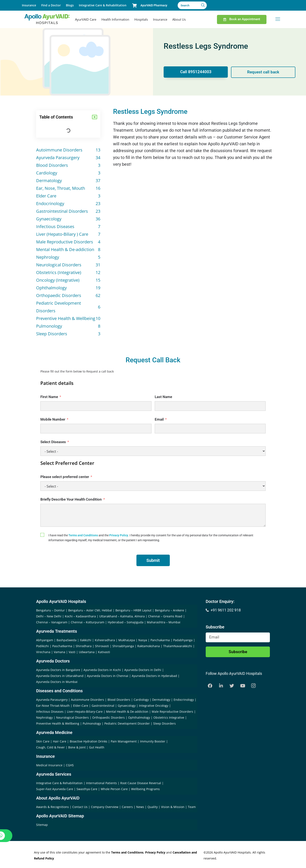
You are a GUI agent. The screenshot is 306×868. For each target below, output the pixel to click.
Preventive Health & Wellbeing (58, 723)
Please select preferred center (65, 477)
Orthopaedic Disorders (108, 717)
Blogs (70, 5)
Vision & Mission (173, 807)
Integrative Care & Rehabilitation (103, 5)
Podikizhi (42, 646)
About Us (179, 19)
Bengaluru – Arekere (169, 610)
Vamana (59, 652)
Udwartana (87, 652)
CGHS (70, 765)
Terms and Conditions (83, 535)
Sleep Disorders (164, 723)
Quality (153, 807)
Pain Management (124, 741)
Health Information (115, 19)
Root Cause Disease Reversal (141, 783)
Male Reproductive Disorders (172, 712)
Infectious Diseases (50, 712)
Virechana (43, 652)
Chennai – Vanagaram (52, 622)
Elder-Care (81, 706)
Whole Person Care (115, 789)
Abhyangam (45, 640)
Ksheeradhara (105, 640)
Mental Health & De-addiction (127, 712)
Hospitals (141, 19)
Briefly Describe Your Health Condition (71, 499)
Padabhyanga (183, 640)
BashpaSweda (67, 640)
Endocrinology (184, 700)
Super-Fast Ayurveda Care (55, 789)
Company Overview (105, 807)
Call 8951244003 (195, 72)
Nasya (143, 640)
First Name (49, 397)
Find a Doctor (51, 5)
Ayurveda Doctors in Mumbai (57, 682)
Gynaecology (127, 706)
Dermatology (161, 700)
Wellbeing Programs (145, 789)
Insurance (29, 5)
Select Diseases (53, 442)
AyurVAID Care (86, 19)
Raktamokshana (149, 646)
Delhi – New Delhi (49, 616)
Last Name (163, 397)
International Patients (102, 783)
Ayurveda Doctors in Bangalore (58, 670)
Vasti (72, 652)
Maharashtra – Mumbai (164, 622)
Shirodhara (84, 646)
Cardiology (141, 700)
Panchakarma (160, 640)
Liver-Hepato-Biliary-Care (85, 712)
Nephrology (44, 717)
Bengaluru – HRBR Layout (133, 610)
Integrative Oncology (154, 706)
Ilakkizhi (86, 640)
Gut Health (97, 747)
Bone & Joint (77, 747)
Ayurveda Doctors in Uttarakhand (60, 676)
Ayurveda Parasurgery (52, 700)
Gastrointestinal (103, 706)
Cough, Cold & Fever (50, 747)
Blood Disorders (119, 700)
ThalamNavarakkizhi (178, 646)
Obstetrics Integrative (169, 717)
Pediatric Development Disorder (127, 723)
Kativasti (104, 652)
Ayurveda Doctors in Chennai (108, 676)
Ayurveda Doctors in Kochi (102, 670)
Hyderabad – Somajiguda (126, 622)
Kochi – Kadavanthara (80, 616)
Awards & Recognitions (53, 807)
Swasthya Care (87, 789)
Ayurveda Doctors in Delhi (143, 670)
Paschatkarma (62, 646)
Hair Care (60, 741)
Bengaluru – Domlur (50, 610)
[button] (95, 117)
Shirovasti (102, 646)
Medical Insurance (49, 765)
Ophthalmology (139, 717)
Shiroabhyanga (123, 646)
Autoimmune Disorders (88, 700)
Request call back (263, 72)
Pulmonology (92, 723)
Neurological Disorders (72, 717)
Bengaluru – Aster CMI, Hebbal (90, 610)
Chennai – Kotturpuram (88, 622)
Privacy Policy (119, 535)
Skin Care (43, 741)
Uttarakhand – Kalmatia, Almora (122, 616)
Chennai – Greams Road (165, 616)
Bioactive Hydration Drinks (89, 741)
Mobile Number (53, 419)
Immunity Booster (153, 741)
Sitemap (42, 825)
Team (192, 807)
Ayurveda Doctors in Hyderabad (154, 676)
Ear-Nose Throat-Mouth (53, 706)
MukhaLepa (127, 640)
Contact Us (80, 807)
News (141, 807)
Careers (128, 807)
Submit (153, 560)
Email (159, 419)
